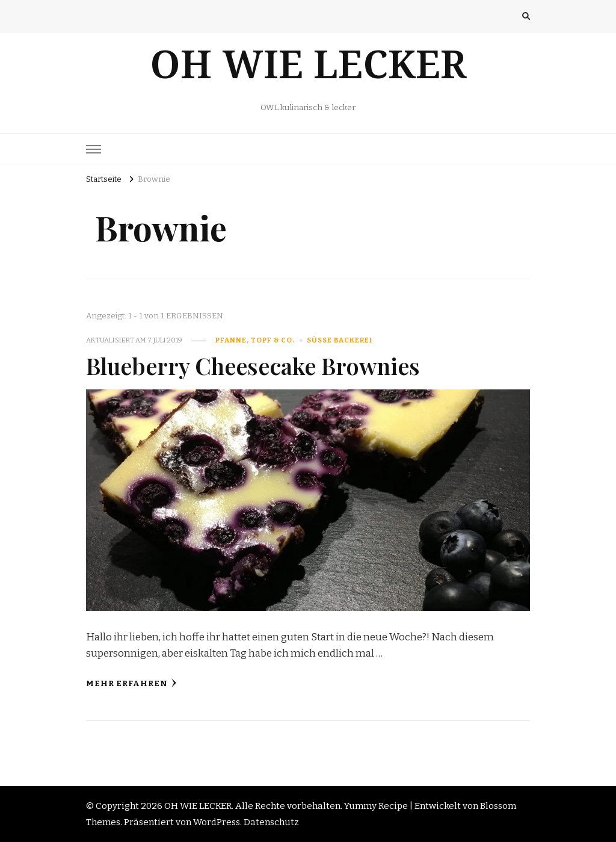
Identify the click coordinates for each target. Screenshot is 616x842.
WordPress (217, 822)
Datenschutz (271, 822)
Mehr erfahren (131, 683)
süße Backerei (340, 340)
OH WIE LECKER (308, 76)
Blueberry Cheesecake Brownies (253, 365)
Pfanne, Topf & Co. (255, 340)
